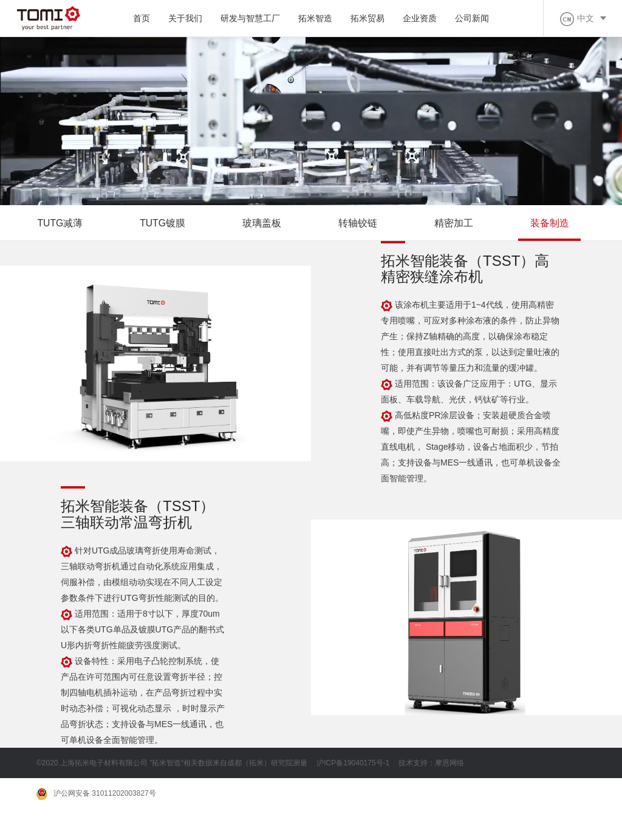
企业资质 (420, 18)
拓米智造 (315, 18)
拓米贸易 (367, 18)
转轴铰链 (361, 224)
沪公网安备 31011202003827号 (96, 795)
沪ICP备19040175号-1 (353, 764)
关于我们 (185, 18)
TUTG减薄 (61, 224)
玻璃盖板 (264, 224)
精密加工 (457, 224)
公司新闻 (472, 18)
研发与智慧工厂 (250, 18)
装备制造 (554, 224)
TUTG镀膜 (165, 224)
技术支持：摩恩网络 (431, 764)
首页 (142, 18)
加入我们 (311, 55)
